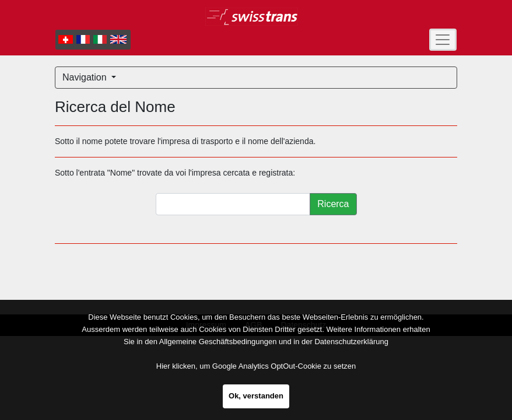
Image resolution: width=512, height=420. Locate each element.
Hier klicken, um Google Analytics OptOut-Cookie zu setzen (256, 366)
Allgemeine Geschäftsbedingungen (218, 342)
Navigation (86, 77)
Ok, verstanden (256, 396)
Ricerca (333, 204)
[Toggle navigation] (443, 40)
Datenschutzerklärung (351, 342)
